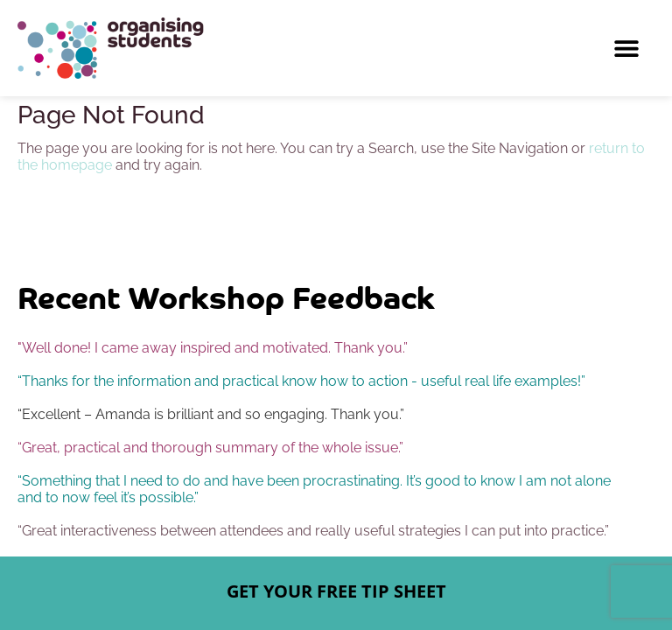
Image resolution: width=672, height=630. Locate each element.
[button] (626, 49)
